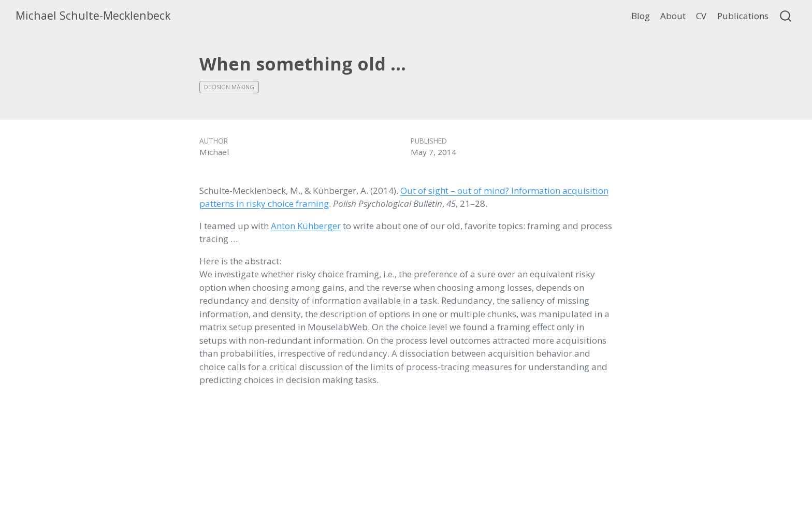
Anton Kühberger (306, 226)
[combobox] (786, 16)
